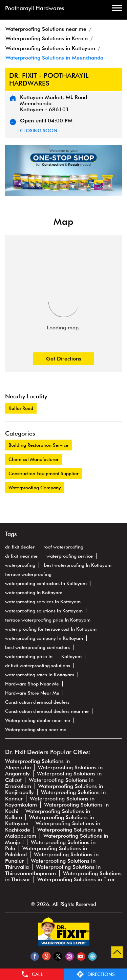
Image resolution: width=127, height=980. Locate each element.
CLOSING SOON (39, 131)
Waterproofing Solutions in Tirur (76, 879)
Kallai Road (21, 408)
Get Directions (64, 359)
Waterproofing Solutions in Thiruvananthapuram (53, 870)
